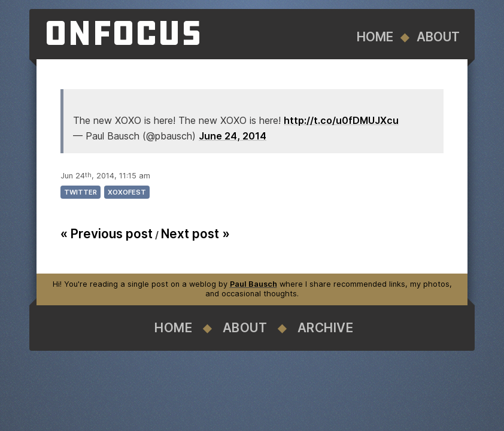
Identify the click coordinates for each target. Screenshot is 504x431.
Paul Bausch (253, 284)
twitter (81, 192)
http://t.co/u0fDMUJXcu (341, 120)
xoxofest (127, 192)
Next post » (195, 234)
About (438, 37)
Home (375, 37)
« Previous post (107, 234)
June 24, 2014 (233, 136)
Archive (326, 328)
